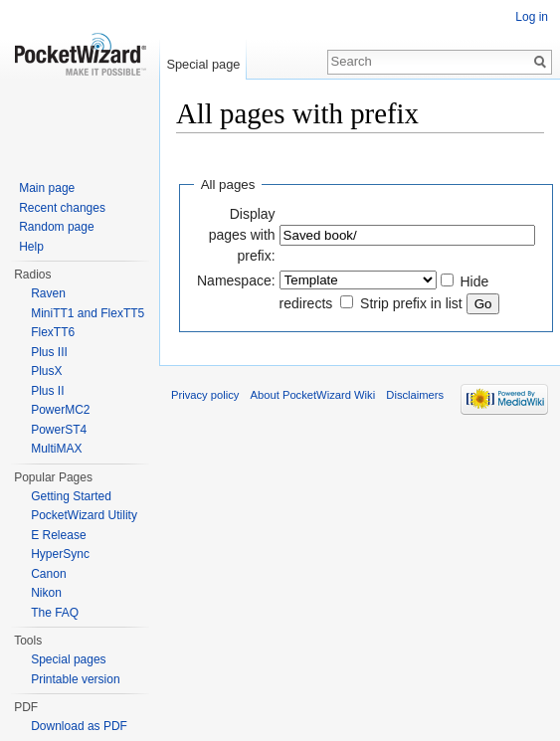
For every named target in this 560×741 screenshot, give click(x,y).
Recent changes (62, 208)
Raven (48, 293)
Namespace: (236, 280)
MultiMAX (56, 449)
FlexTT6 (53, 332)
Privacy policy (205, 395)
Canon (48, 574)
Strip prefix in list (411, 303)
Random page (56, 227)
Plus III (49, 352)
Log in (532, 17)
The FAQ (55, 613)
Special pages (68, 659)
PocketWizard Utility (84, 515)
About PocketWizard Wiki (313, 395)
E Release (58, 535)
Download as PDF (79, 726)
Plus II (47, 391)
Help (31, 247)
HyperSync (60, 554)
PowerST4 (59, 430)
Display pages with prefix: (242, 235)
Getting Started (71, 496)
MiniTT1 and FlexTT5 (88, 313)
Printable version (75, 679)
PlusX (46, 371)
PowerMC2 (60, 410)
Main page (47, 188)
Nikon (46, 593)
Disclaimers (415, 395)
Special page (203, 64)
